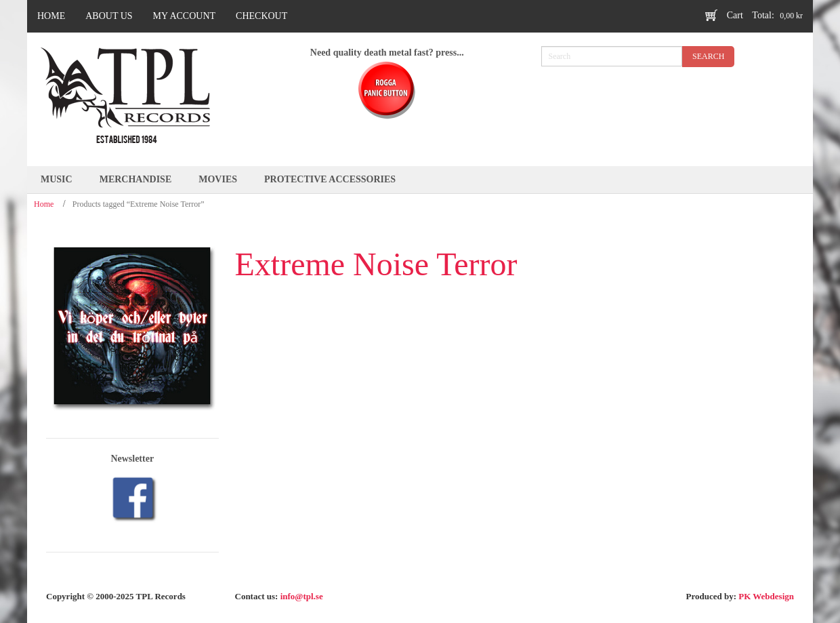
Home (44, 204)
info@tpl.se (302, 596)
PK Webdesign (766, 596)
